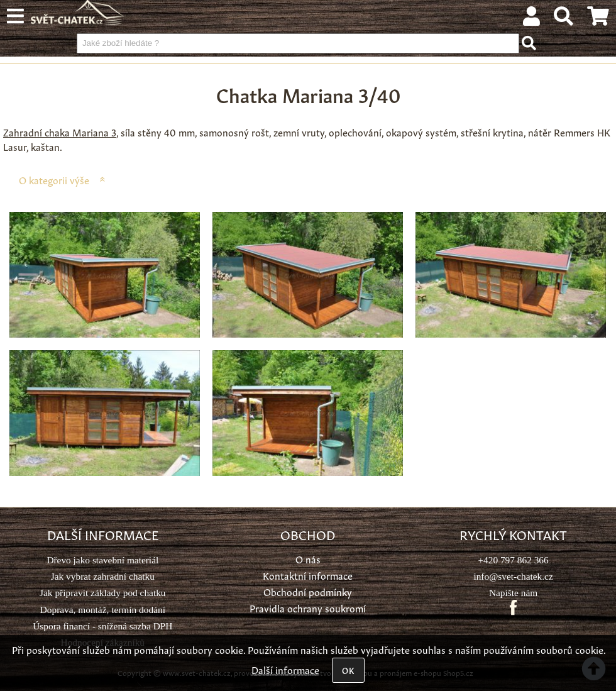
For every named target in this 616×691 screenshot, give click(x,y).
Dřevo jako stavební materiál (102, 560)
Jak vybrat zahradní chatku (103, 576)
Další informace (285, 669)
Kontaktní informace (308, 575)
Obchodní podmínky (308, 591)
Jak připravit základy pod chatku (102, 593)
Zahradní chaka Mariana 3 (60, 132)
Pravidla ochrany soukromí (308, 608)
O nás (308, 559)
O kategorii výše (54, 180)
